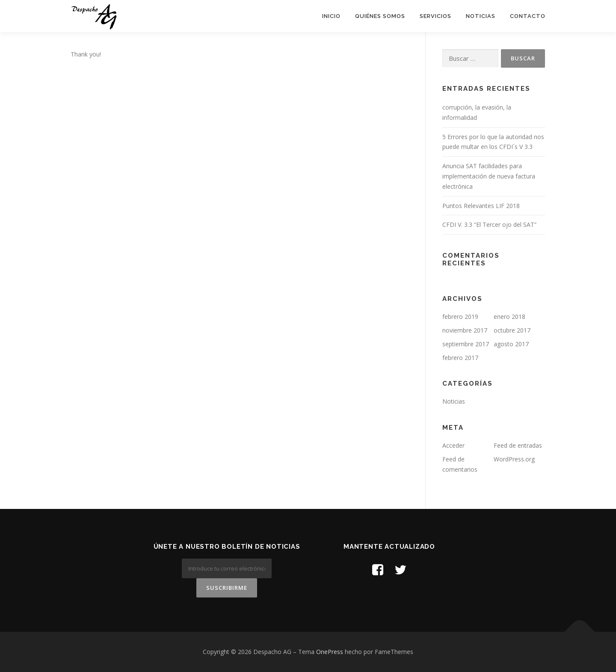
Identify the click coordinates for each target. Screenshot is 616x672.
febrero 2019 (460, 317)
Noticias (481, 16)
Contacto (528, 16)
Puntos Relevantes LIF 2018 (481, 206)
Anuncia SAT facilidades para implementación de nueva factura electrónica (489, 176)
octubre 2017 (512, 330)
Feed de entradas (518, 445)
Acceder (453, 445)
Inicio (331, 16)
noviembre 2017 (465, 330)
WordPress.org (514, 459)
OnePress (330, 652)
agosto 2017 (511, 344)
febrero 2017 (460, 358)
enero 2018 (509, 317)
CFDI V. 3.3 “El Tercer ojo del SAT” (489, 224)
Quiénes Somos (380, 16)
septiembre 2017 (466, 344)
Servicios (435, 16)
